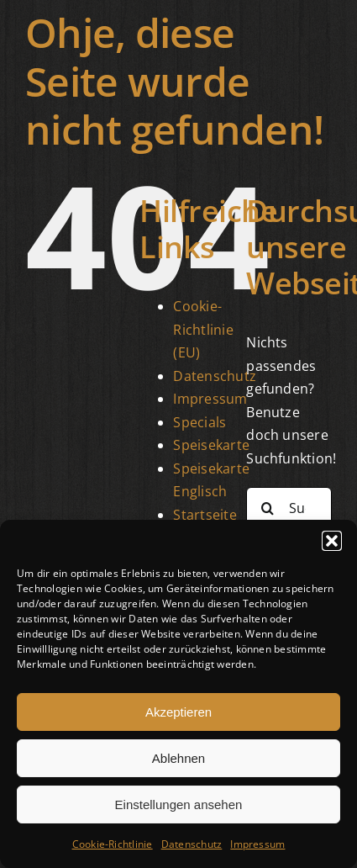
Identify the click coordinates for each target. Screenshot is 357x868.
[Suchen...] (289, 508)
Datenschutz (192, 844)
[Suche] (267, 508)
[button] (332, 541)
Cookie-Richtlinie (113, 844)
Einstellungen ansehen (179, 804)
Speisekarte (211, 445)
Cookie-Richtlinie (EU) (203, 329)
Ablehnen (178, 758)
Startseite (205, 515)
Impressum (257, 844)
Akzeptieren (178, 712)
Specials (199, 422)
